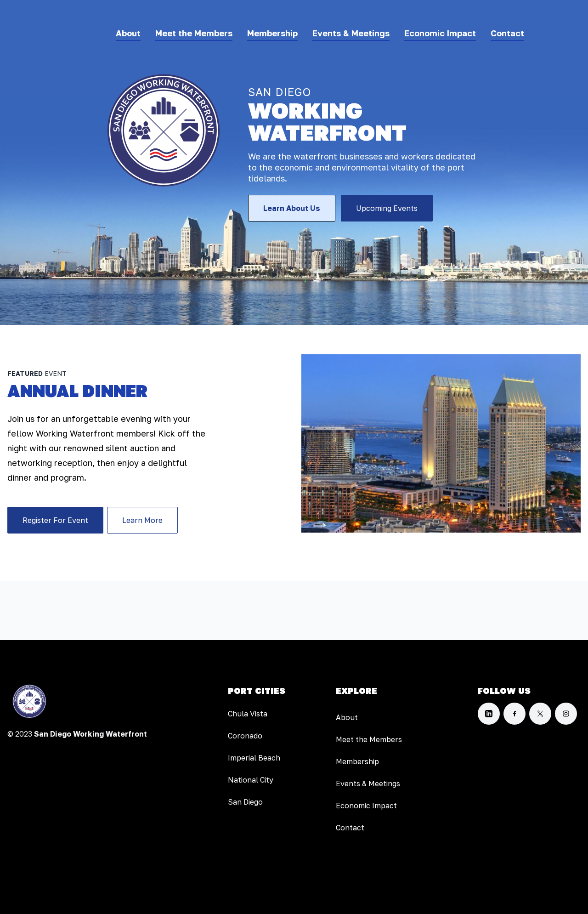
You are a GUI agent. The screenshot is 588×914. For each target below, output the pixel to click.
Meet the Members (194, 33)
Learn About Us (292, 208)
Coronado (245, 736)
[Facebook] (514, 714)
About (128, 33)
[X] (540, 714)
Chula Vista (248, 714)
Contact (507, 33)
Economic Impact (440, 33)
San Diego (245, 802)
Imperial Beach (254, 758)
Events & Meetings (351, 33)
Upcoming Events (387, 208)
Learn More (142, 520)
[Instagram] (566, 714)
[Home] (29, 701)
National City (251, 780)
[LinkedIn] (489, 714)
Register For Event (55, 520)
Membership (272, 33)
